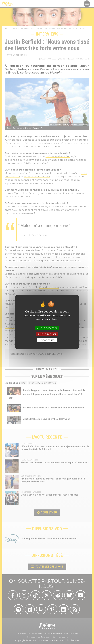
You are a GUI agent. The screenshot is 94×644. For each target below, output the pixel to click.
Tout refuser (47, 334)
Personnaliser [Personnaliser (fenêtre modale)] (47, 340)
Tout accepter (47, 328)
